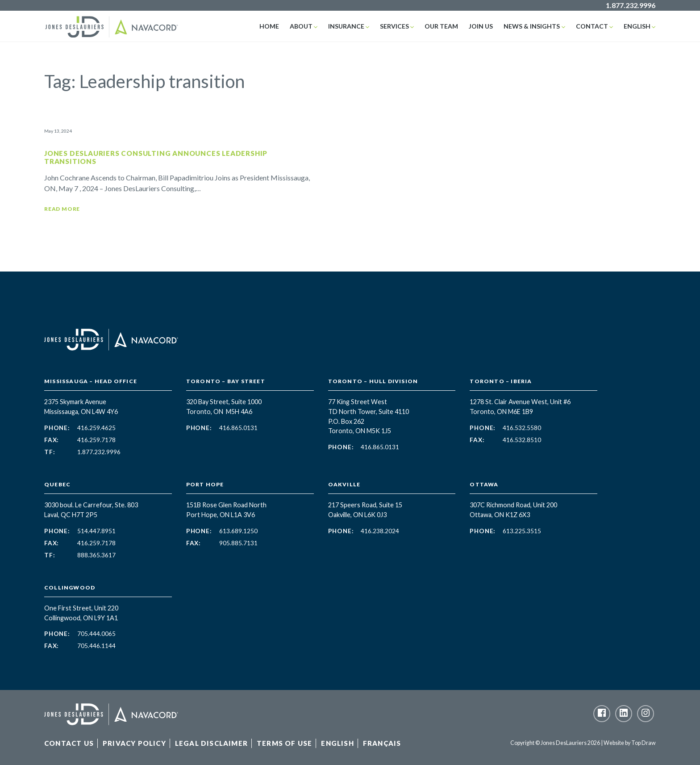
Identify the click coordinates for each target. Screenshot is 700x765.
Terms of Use (284, 743)
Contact (592, 26)
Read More (62, 209)
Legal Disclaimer (211, 743)
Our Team (441, 26)
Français (382, 743)
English (637, 26)
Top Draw (644, 743)
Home (269, 26)
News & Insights (532, 26)
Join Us (481, 26)
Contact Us (69, 743)
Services (394, 26)
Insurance (346, 26)
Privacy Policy (134, 743)
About (301, 26)
